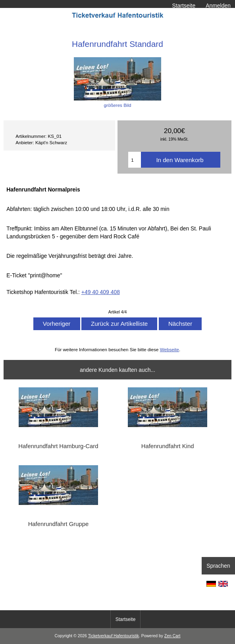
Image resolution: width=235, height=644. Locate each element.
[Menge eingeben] (135, 160)
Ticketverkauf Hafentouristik (114, 636)
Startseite (184, 6)
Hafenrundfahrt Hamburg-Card (58, 446)
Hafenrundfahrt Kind (168, 446)
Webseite (170, 349)
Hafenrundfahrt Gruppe (59, 524)
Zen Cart (172, 636)
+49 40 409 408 (101, 292)
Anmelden (218, 6)
